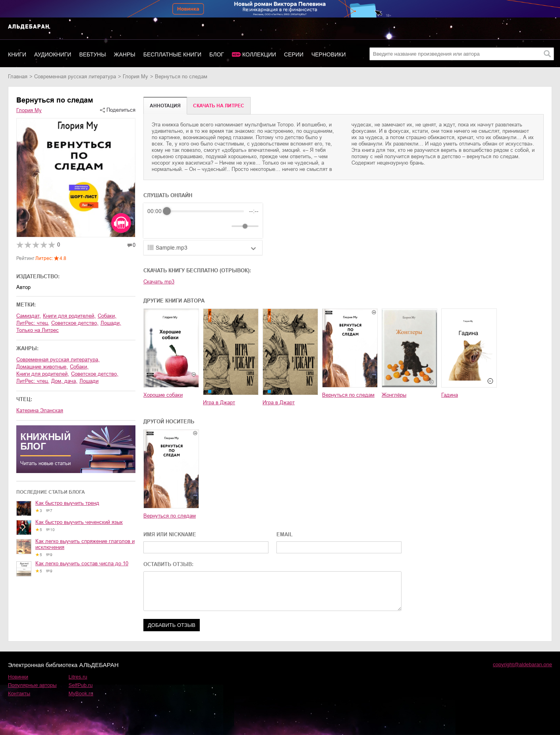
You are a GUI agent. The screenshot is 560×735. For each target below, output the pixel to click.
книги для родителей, (69, 316)
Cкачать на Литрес (219, 106)
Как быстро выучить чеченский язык (79, 522)
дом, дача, (64, 381)
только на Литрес (38, 330)
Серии (294, 54)
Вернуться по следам (348, 395)
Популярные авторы (32, 685)
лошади (89, 381)
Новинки (18, 677)
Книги (17, 54)
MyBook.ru (81, 693)
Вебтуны (92, 54)
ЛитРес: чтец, (33, 323)
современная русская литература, (58, 360)
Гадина (450, 395)
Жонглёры (394, 395)
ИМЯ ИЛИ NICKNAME (170, 534)
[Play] (173, 226)
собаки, (107, 316)
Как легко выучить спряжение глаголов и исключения (85, 544)
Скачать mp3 (159, 282)
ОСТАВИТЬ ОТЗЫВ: (168, 564)
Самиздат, (29, 316)
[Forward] (190, 226)
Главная (18, 77)
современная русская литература (75, 77)
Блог (217, 54)
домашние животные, (42, 367)
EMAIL (285, 534)
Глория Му (135, 77)
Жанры (125, 54)
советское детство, (75, 323)
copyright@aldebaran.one (522, 664)
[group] (203, 221)
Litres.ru (78, 677)
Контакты (19, 693)
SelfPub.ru (81, 685)
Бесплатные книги (172, 54)
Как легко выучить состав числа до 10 (82, 563)
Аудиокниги (53, 54)
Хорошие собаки (163, 395)
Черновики (329, 54)
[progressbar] (205, 211)
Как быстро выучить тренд (67, 503)
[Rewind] (155, 226)
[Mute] (224, 226)
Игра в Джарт (219, 402)
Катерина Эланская (40, 410)
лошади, (111, 323)
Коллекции (259, 54)
